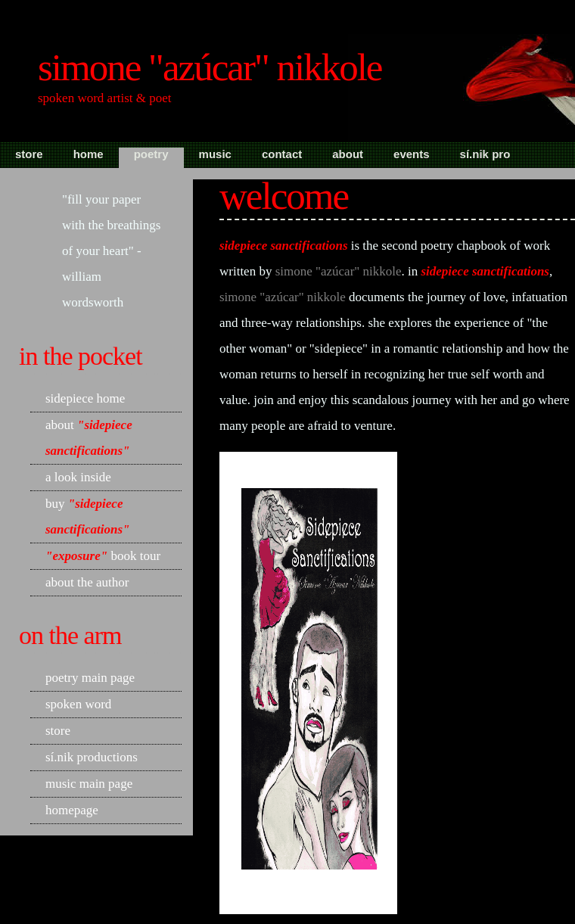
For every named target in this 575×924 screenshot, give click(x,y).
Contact (282, 154)
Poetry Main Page (90, 678)
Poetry (151, 154)
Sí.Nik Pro (485, 154)
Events (412, 154)
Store (29, 154)
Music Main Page (89, 784)
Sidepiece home (85, 398)
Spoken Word (78, 704)
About (348, 154)
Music (215, 154)
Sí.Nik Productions (92, 757)
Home (89, 154)
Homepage (72, 810)
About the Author (87, 582)
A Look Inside (78, 477)
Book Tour (103, 556)
